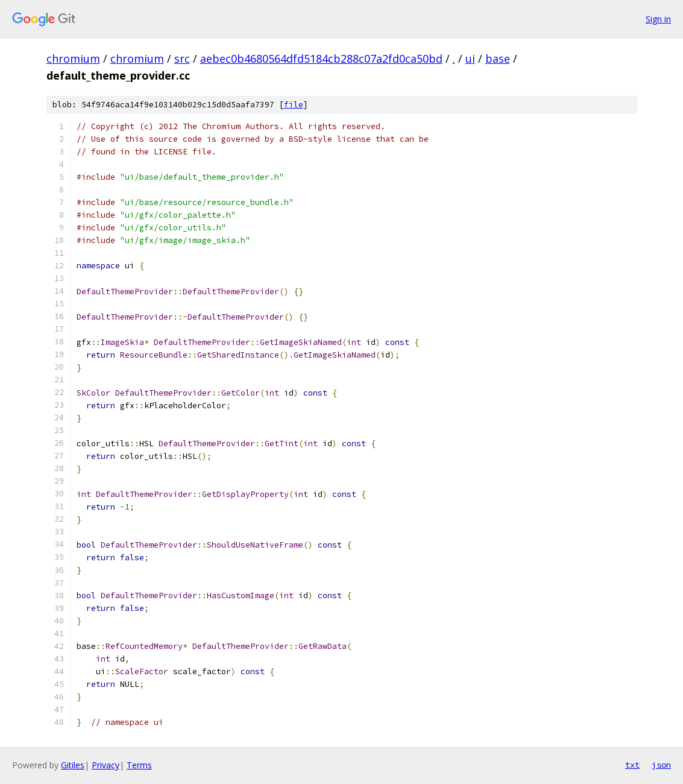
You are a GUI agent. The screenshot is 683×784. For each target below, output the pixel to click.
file (294, 105)
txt (632, 765)
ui (470, 58)
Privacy (105, 765)
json (661, 765)
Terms (139, 765)
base (498, 58)
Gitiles (73, 765)
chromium (73, 58)
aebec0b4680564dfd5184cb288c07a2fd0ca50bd (321, 58)
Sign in (658, 19)
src (182, 58)
